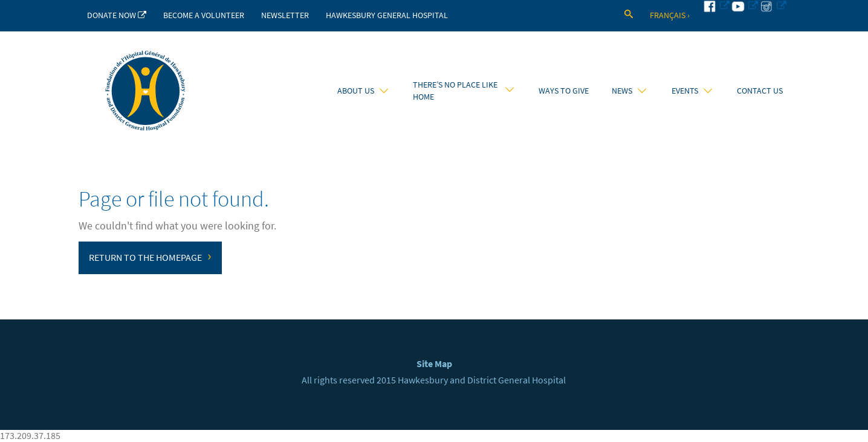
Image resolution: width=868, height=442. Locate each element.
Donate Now (117, 15)
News (629, 91)
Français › (670, 15)
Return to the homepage (150, 256)
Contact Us (760, 91)
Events (692, 91)
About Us (363, 91)
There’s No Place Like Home (463, 91)
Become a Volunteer (204, 15)
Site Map (434, 364)
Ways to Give (564, 91)
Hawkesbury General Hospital (387, 15)
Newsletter (285, 15)
